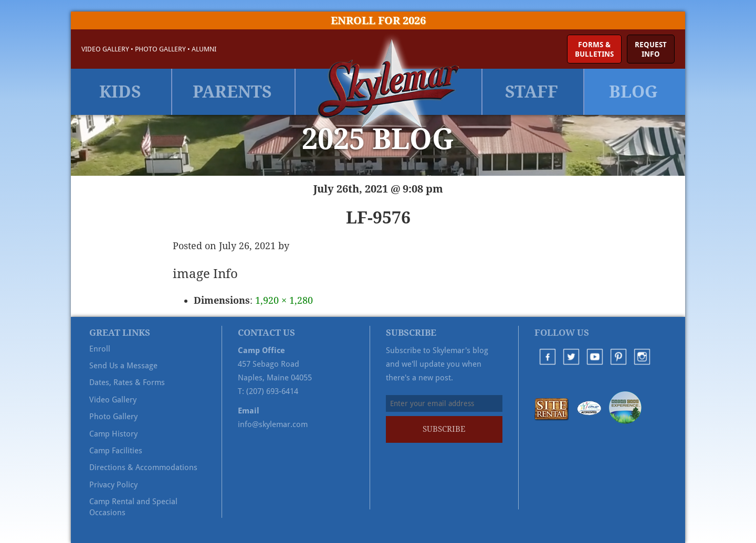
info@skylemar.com (273, 424)
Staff (532, 92)
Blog (633, 92)
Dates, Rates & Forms (127, 382)
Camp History (113, 434)
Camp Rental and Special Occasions (133, 507)
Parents (232, 92)
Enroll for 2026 (378, 20)
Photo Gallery (160, 49)
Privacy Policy (113, 485)
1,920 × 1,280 (284, 300)
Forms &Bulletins (594, 49)
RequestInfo (651, 49)
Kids (120, 92)
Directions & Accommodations (143, 467)
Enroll (100, 349)
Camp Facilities (116, 451)
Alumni (204, 49)
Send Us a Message (123, 366)
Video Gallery (105, 49)
